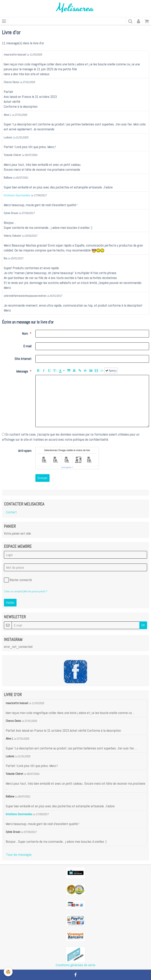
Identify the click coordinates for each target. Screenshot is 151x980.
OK (143, 625)
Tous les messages (19, 855)
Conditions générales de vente (76, 965)
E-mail (27, 346)
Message (22, 371)
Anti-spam (25, 451)
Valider (10, 603)
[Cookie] (8, 972)
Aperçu (111, 370)
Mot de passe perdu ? (36, 591)
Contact (11, 512)
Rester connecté (18, 580)
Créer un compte (13, 591)
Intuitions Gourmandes (17, 195)
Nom (25, 334)
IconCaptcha (66, 467)
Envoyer (42, 478)
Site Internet (23, 359)
